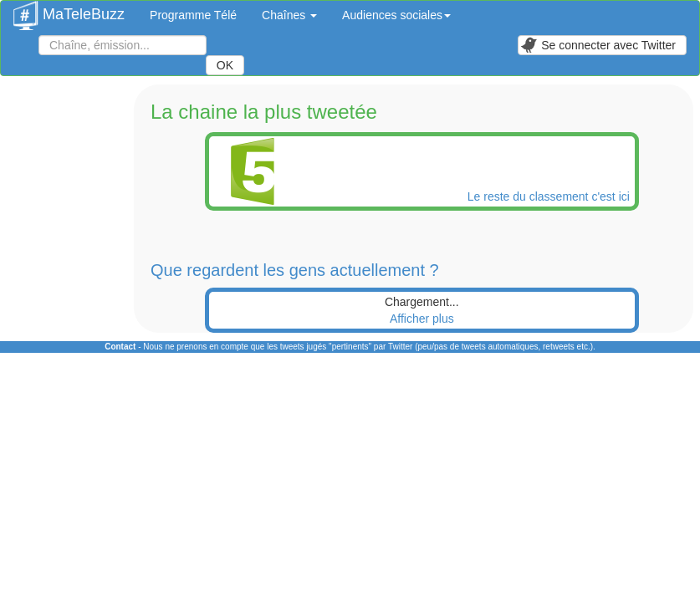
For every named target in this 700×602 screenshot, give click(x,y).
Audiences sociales (396, 15)
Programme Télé (193, 15)
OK (225, 65)
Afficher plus (422, 319)
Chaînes (289, 15)
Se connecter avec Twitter (598, 45)
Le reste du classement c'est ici (550, 196)
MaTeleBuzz (69, 9)
